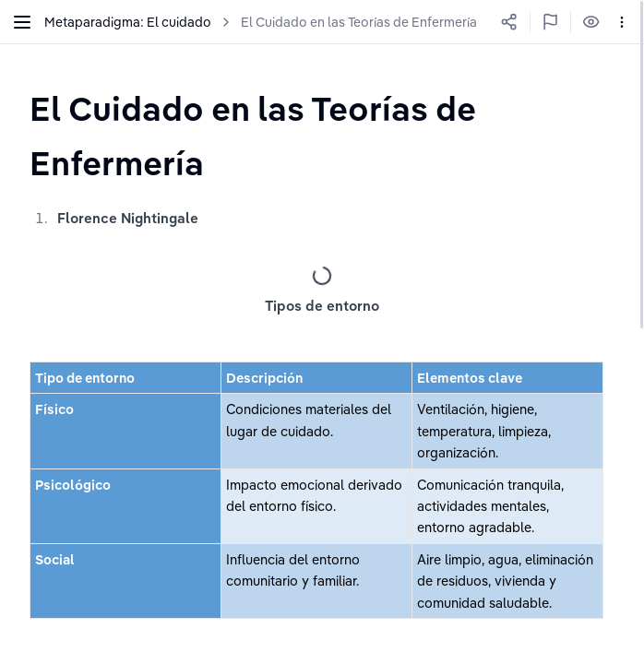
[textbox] (322, 135)
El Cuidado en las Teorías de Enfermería (359, 22)
